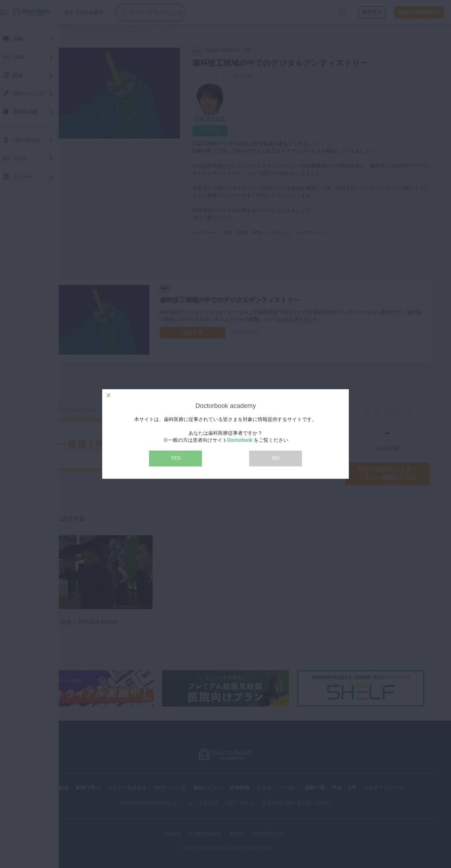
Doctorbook (240, 440)
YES (175, 458)
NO (276, 458)
